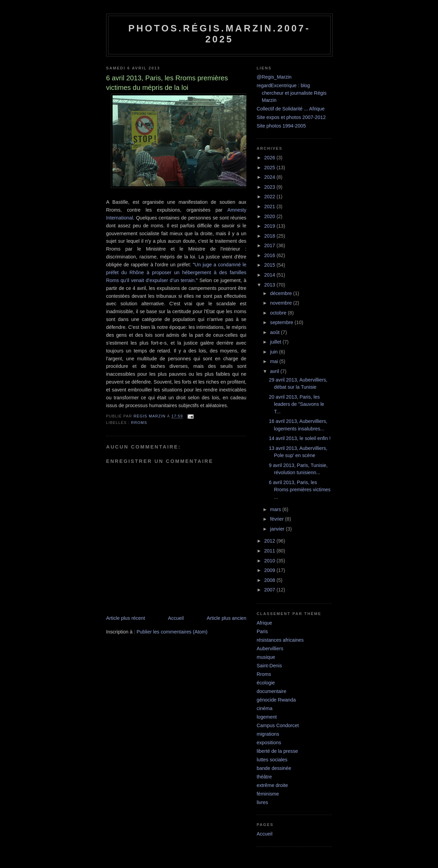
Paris (262, 631)
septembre (282, 322)
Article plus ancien (227, 618)
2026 (270, 158)
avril (275, 371)
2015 (270, 265)
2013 (270, 285)
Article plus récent (126, 618)
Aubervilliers (270, 649)
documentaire (272, 691)
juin (274, 352)
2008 (270, 580)
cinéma (265, 708)
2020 (270, 216)
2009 (270, 570)
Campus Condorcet (278, 725)
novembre (282, 303)
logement (267, 717)
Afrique (264, 623)
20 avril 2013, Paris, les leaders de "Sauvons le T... (297, 404)
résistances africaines (280, 640)
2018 (270, 236)
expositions (269, 743)
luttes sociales (272, 760)
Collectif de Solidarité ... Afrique (291, 109)
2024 (270, 177)
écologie (266, 683)
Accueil (176, 618)
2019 (270, 226)
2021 (270, 206)
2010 (270, 561)
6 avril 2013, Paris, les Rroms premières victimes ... (300, 490)
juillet (276, 342)
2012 (270, 541)
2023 (270, 187)
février (278, 519)
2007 (270, 590)
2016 (270, 255)
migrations (268, 734)
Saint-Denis (269, 666)
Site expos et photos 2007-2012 (291, 117)
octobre (279, 313)
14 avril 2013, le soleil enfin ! (300, 438)
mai (275, 361)
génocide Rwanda (276, 700)
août (275, 332)
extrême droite (272, 785)
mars (276, 509)
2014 (270, 275)
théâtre (264, 777)
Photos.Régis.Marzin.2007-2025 (219, 34)
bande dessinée (274, 768)
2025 (270, 168)
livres (262, 802)
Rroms (139, 423)
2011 (270, 551)
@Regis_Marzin (274, 77)
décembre (282, 293)
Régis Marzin (150, 416)
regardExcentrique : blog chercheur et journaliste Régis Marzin (292, 93)
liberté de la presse (277, 751)
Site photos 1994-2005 (281, 126)
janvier (278, 529)
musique (266, 657)
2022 (270, 197)
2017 (270, 245)
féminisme (268, 794)
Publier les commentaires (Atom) (172, 632)
